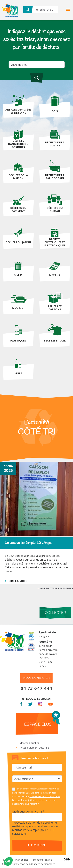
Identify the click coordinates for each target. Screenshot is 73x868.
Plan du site (22, 860)
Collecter (55, 613)
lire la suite (18, 581)
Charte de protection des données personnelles (29, 864)
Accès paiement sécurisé (34, 748)
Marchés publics (29, 743)
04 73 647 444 (36, 688)
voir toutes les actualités (56, 588)
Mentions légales (43, 860)
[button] (8, 861)
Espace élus (38, 724)
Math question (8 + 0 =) (28, 811)
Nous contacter (36, 678)
